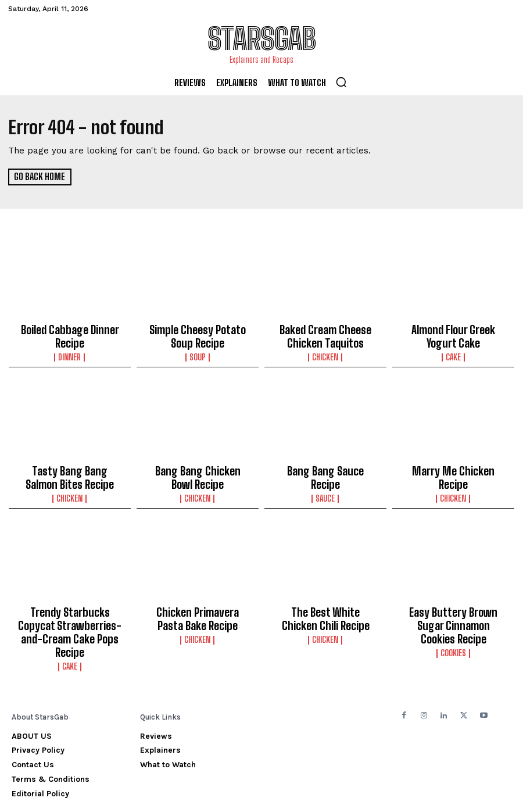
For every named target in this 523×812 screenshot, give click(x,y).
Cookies (453, 623)
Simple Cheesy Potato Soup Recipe (198, 334)
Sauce (326, 477)
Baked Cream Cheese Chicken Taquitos (326, 334)
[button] (341, 82)
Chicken (326, 352)
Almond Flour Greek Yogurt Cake (453, 334)
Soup (198, 352)
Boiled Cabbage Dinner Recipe (70, 334)
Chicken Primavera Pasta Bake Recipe (198, 605)
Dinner (70, 352)
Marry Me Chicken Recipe (454, 464)
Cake (453, 352)
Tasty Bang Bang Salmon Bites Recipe (70, 470)
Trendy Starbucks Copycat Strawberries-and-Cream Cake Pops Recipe (70, 610)
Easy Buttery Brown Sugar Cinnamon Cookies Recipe (453, 605)
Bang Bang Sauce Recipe (325, 464)
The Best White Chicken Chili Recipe (325, 605)
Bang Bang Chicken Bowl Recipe (198, 470)
